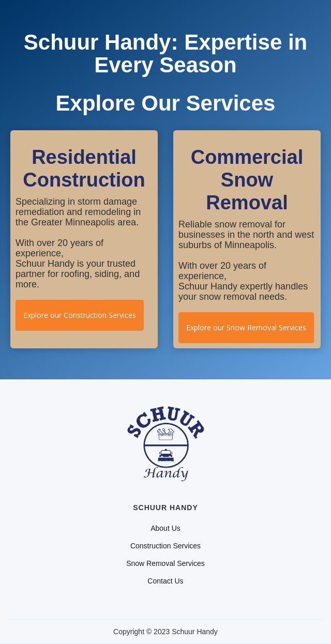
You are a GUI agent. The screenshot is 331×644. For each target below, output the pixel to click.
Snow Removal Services (165, 563)
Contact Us (165, 581)
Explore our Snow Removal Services (246, 327)
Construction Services (165, 546)
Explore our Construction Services (80, 315)
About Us (165, 528)
